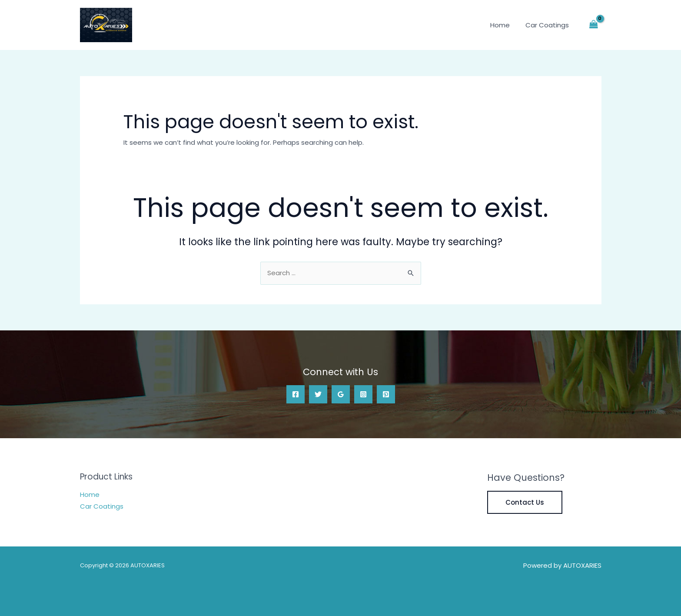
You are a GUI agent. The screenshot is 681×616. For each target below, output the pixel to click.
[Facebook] (296, 394)
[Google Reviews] (341, 394)
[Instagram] (363, 394)
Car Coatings (549, 25)
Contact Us (525, 502)
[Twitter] (318, 394)
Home (504, 25)
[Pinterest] (386, 394)
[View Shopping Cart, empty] (594, 25)
